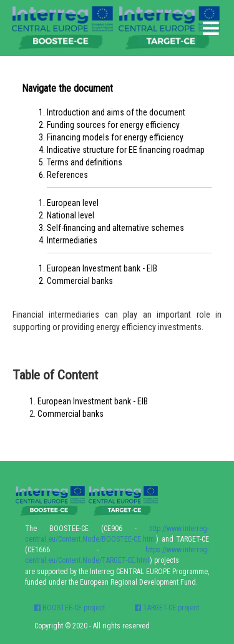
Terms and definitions (85, 162)
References (67, 175)
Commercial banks (80, 281)
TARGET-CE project (167, 608)
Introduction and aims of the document (116, 112)
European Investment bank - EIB (102, 268)
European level (73, 203)
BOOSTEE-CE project (70, 608)
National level (71, 215)
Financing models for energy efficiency (115, 137)
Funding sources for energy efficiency (113, 125)
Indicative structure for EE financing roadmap (126, 150)
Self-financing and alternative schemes (115, 228)
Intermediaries (72, 240)
